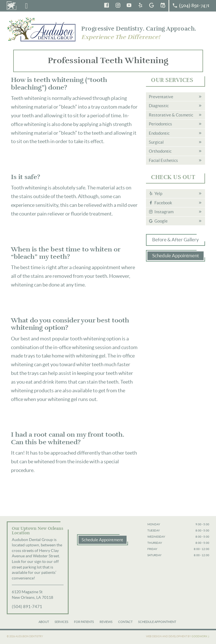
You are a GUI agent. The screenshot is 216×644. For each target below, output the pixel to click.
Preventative (161, 97)
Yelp (158, 193)
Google (161, 221)
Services (61, 622)
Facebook (163, 203)
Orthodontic (160, 151)
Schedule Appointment (175, 256)
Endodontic (159, 133)
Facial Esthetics (163, 160)
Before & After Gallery (175, 240)
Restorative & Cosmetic (171, 115)
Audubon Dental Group (42, 29)
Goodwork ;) (200, 636)
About (44, 622)
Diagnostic (159, 106)
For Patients (84, 622)
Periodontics (160, 124)
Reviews (106, 622)
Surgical (156, 142)
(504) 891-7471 (27, 607)
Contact (125, 622)
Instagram (164, 212)
